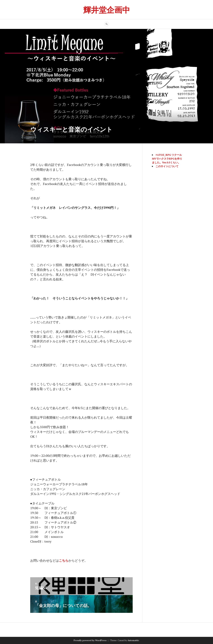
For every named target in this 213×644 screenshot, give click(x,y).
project (35, 122)
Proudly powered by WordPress (90, 640)
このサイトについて (167, 166)
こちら (64, 560)
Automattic (133, 640)
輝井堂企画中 (107, 9)
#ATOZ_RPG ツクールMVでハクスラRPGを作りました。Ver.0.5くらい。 (167, 159)
